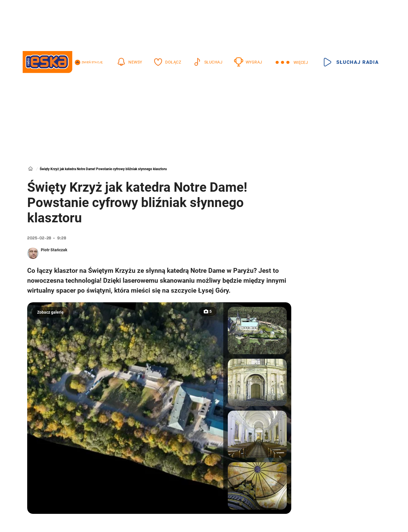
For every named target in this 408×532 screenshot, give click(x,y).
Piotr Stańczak (54, 250)
